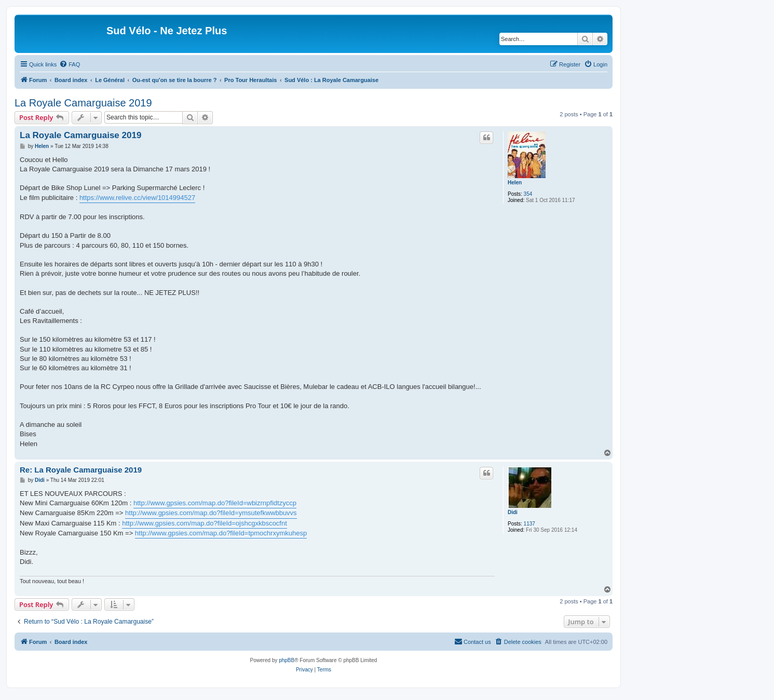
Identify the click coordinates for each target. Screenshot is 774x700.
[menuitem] (70, 64)
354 (528, 194)
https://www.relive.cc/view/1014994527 (137, 198)
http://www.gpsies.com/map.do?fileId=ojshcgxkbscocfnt (205, 523)
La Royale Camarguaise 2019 (83, 103)
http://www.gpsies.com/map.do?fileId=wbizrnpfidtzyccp (215, 503)
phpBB (287, 660)
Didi (513, 512)
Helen (515, 183)
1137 (529, 524)
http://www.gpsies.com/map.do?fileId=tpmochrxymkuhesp (221, 533)
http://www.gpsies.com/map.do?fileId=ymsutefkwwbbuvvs (211, 513)
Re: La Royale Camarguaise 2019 (81, 470)
